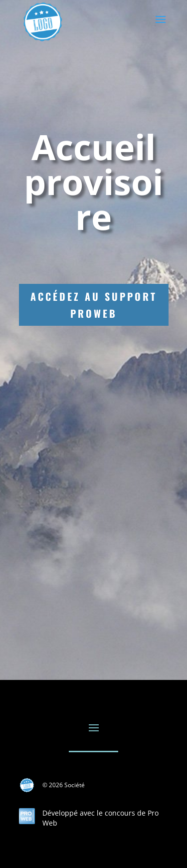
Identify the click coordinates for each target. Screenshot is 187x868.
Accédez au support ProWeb (94, 305)
